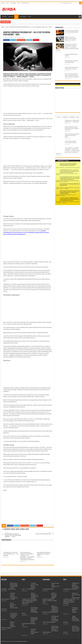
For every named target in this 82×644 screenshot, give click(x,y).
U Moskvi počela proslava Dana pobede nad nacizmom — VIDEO (72, 135)
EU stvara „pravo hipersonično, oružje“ (35, 631)
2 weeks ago (64, 203)
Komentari (72, 117)
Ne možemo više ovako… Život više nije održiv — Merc (67, 174)
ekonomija (7, 529)
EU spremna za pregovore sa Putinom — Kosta (14, 616)
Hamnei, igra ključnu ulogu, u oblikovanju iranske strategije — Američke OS (27, 22)
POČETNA (4, 17)
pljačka (23, 529)
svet (27, 529)
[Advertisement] (51, 10)
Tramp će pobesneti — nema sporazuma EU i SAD (66, 168)
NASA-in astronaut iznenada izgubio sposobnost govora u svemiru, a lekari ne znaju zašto (72, 75)
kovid (13, 529)
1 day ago (78, 168)
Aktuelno (3, 3)
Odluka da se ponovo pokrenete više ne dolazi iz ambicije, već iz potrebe (71, 39)
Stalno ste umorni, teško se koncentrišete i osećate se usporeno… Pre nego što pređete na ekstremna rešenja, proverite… (67, 47)
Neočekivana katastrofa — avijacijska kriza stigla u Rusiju (44, 554)
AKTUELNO (11, 17)
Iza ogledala (13, 3)
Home (4, 27)
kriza (18, 529)
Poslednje (59, 117)
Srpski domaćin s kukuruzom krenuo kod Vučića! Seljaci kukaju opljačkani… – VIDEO (13, 535)
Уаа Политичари (64, 170)
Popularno (65, 117)
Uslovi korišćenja (25, 3)
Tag (77, 117)
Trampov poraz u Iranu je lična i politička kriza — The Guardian (11, 554)
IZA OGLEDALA (23, 17)
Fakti (8, 3)
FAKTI (16, 17)
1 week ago (65, 182)
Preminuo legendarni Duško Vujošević (75, 610)
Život (18, 3)
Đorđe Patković (64, 164)
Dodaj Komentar (20, 37)
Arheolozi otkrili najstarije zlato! (43, 533)
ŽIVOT (30, 17)
